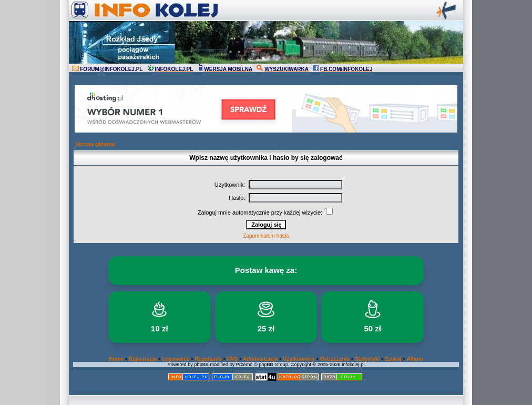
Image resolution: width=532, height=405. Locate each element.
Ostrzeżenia (335, 359)
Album (415, 359)
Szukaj (393, 359)
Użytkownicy (299, 359)
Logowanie (176, 359)
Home (116, 359)
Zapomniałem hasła (266, 236)
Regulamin (208, 359)
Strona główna (95, 144)
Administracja (260, 359)
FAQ (233, 359)
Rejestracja (143, 359)
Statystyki (367, 359)
